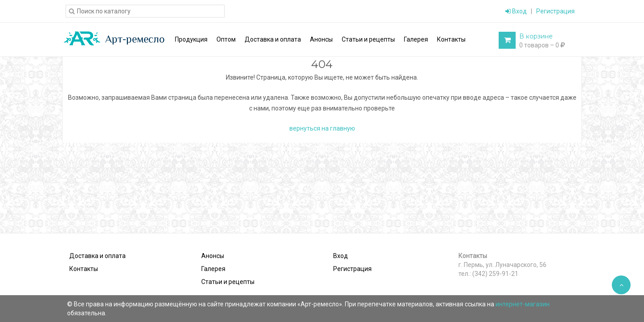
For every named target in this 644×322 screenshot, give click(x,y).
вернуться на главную (322, 128)
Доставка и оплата (97, 256)
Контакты (84, 269)
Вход (516, 11)
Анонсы (213, 256)
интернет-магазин (523, 304)
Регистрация (555, 11)
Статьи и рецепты (228, 282)
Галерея (213, 269)
